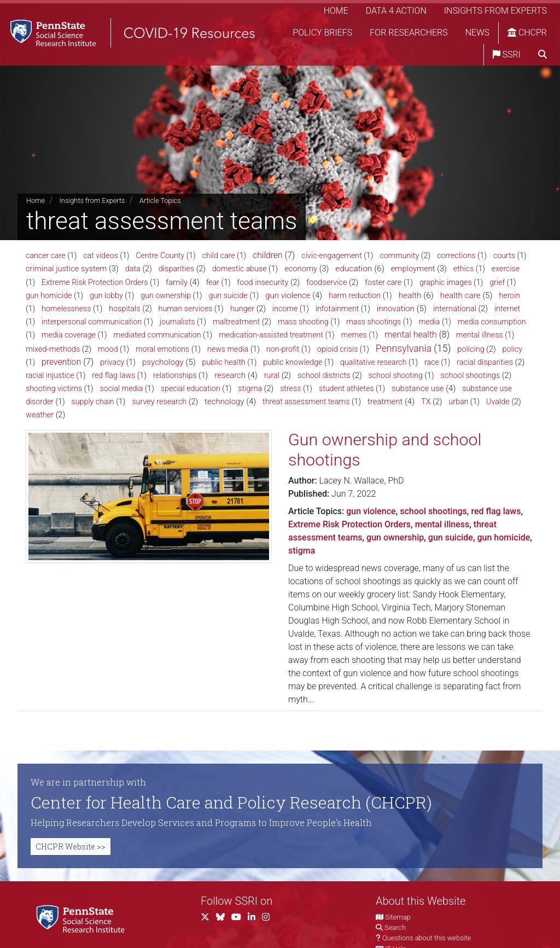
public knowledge (293, 362)
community (399, 256)
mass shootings (374, 322)
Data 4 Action (396, 11)
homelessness (66, 309)
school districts (324, 376)
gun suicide (228, 295)
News (477, 33)
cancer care (46, 255)
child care (219, 255)
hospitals (125, 309)
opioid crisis (338, 349)
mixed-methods (53, 349)
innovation (396, 309)
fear (213, 282)
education (354, 269)
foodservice (326, 283)
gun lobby (106, 295)
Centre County (160, 255)
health (410, 295)
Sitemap (398, 917)
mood (108, 349)
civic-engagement (331, 255)
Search (395, 927)
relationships (175, 375)
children (268, 255)
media (430, 322)
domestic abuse (240, 269)
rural (272, 376)
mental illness (480, 335)
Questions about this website (427, 938)
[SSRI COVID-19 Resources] (131, 33)
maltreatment (236, 322)
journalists (177, 322)
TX (426, 402)
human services (186, 309)
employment (413, 269)
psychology (163, 362)
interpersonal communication (92, 322)
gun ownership (166, 295)
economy (301, 269)
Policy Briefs (322, 33)
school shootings (471, 376)
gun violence (288, 295)
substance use (418, 388)
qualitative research (374, 362)
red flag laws (113, 375)
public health (224, 362)
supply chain (93, 402)
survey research (159, 402)
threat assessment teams (306, 402)
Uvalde (498, 402)
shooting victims (54, 388)
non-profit (283, 349)
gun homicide (49, 295)
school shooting (396, 375)
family (177, 282)
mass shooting (303, 322)
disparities (176, 269)
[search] (542, 55)
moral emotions (162, 349)
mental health (411, 335)
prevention (61, 362)
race (432, 362)
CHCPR (527, 33)
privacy (112, 362)
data (133, 269)
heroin (509, 295)
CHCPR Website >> (71, 847)
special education (191, 388)
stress (290, 388)
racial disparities (485, 362)
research (230, 375)
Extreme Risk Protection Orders (95, 282)
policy (512, 349)
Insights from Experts (495, 11)
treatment (385, 402)
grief (497, 282)
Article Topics (160, 200)
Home (336, 11)
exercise (506, 269)
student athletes (346, 388)
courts (504, 255)
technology (224, 402)
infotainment (337, 309)
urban (458, 402)
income (285, 309)
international (455, 309)
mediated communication (157, 335)
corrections (456, 255)
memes (354, 335)
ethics (464, 269)
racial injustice (50, 375)
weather (40, 415)
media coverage (69, 335)
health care (460, 295)
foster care (383, 282)
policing (471, 349)
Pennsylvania (404, 348)
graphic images (446, 282)
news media (228, 349)
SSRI (507, 54)
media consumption (492, 322)
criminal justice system (66, 269)
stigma (250, 389)
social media (122, 388)
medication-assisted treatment (271, 335)
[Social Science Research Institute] (83, 918)
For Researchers (409, 33)
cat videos (101, 255)
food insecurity (263, 283)
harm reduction (355, 295)
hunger (242, 309)
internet (507, 309)
